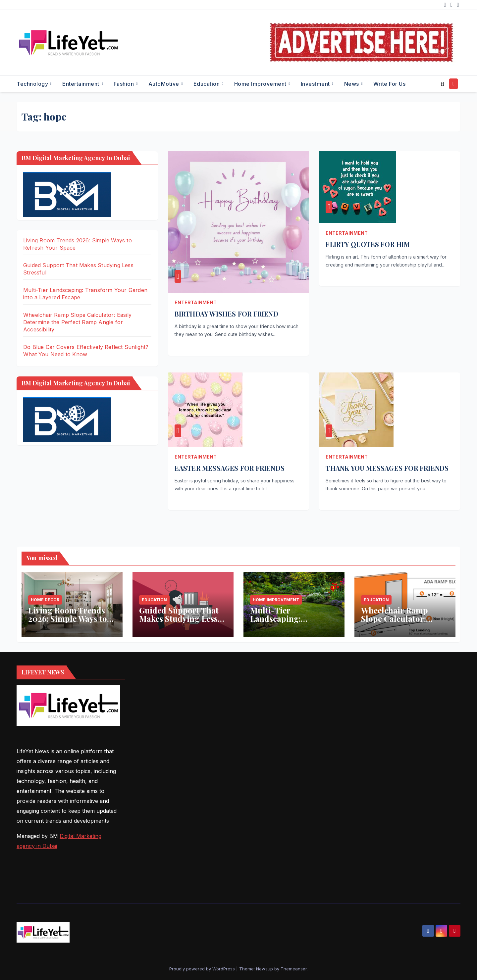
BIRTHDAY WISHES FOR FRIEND (226, 314)
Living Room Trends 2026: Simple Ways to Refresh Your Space (68, 618)
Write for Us (389, 84)
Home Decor (45, 600)
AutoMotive (165, 84)
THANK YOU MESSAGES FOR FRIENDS (387, 468)
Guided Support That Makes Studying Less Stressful (179, 618)
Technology (33, 84)
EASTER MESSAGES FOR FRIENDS (230, 468)
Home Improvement (261, 84)
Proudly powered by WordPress (203, 969)
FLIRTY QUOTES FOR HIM (368, 244)
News (352, 84)
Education (207, 84)
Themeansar (294, 969)
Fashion (125, 84)
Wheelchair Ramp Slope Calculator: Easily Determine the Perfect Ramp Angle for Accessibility (77, 322)
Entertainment (81, 84)
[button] (442, 84)
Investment (316, 84)
